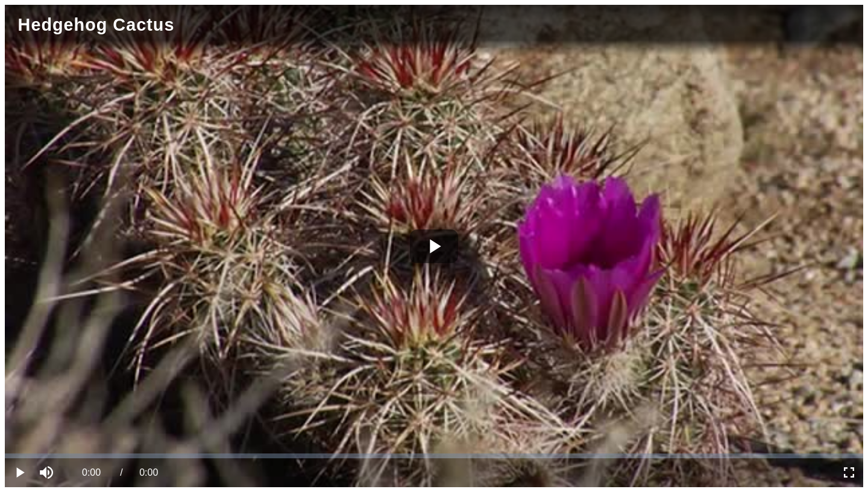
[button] (48, 473)
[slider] (434, 456)
